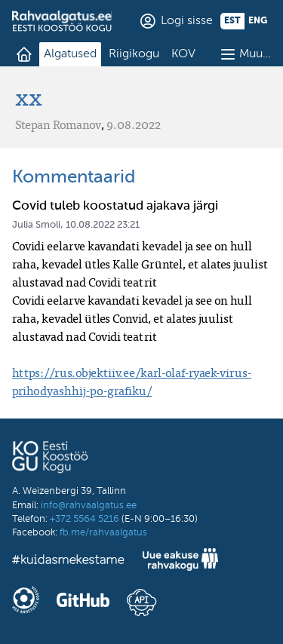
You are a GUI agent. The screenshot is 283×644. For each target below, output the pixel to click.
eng (258, 21)
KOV (183, 54)
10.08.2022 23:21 (103, 225)
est (232, 21)
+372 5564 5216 (85, 519)
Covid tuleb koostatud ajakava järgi (115, 206)
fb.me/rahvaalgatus (103, 533)
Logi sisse (187, 21)
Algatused (70, 54)
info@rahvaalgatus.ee (89, 506)
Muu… (255, 54)
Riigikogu (134, 54)
